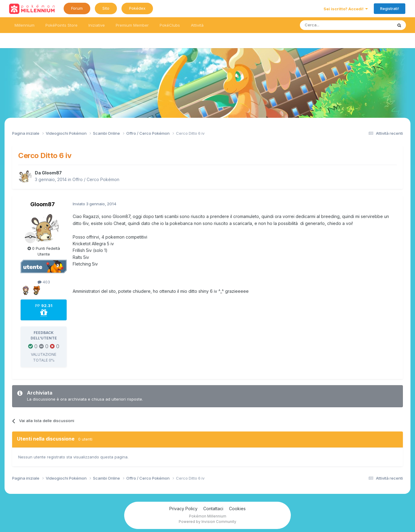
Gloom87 (52, 173)
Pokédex (137, 8)
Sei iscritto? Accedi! (346, 9)
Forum (77, 8)
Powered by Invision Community (207, 522)
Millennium (25, 25)
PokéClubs (170, 25)
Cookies (237, 509)
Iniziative (97, 25)
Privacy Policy (183, 509)
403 (44, 282)
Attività (197, 25)
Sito (106, 8)
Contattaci (213, 509)
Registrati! (390, 8)
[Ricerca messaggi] (332, 25)
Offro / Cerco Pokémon (96, 179)
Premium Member (132, 25)
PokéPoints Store (61, 25)
